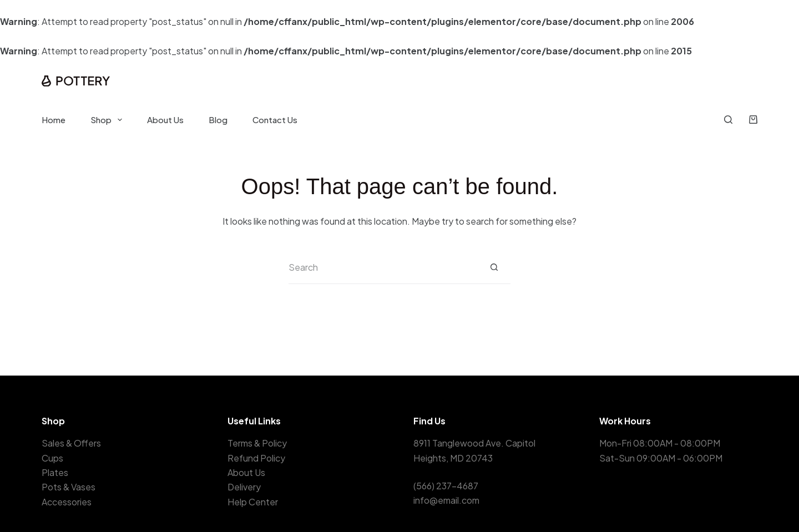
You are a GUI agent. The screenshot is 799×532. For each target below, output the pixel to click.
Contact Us (275, 120)
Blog (218, 120)
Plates (55, 472)
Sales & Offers (71, 443)
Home (54, 120)
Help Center (253, 502)
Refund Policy (256, 458)
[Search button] (494, 267)
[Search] (728, 120)
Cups (52, 458)
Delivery (244, 487)
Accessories (67, 502)
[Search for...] (383, 267)
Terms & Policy (257, 443)
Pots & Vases (69, 487)
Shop (108, 120)
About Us (165, 120)
